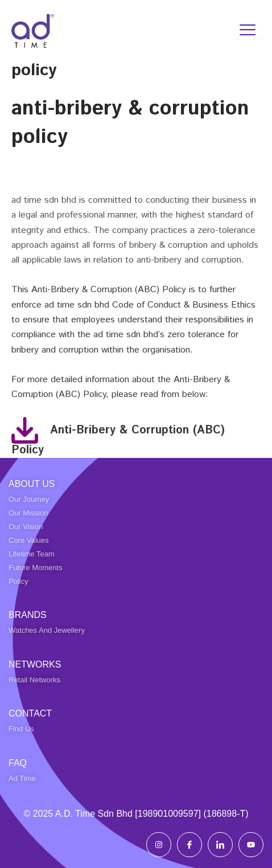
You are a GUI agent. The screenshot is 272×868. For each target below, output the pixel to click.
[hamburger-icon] (248, 30)
